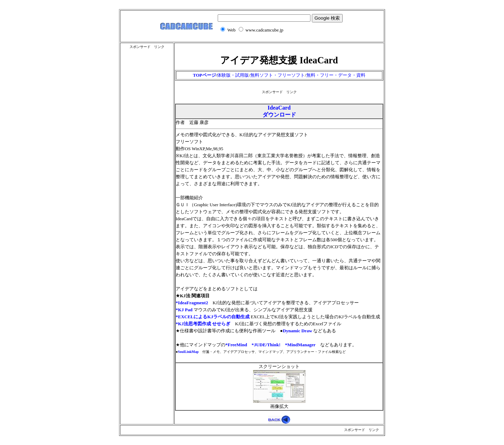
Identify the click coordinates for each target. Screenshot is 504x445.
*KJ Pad (184, 310)
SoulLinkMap (188, 352)
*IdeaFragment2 (192, 303)
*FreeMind (236, 345)
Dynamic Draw (297, 331)
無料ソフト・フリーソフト (278, 75)
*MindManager (300, 345)
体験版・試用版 (233, 75)
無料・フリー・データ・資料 (336, 75)
